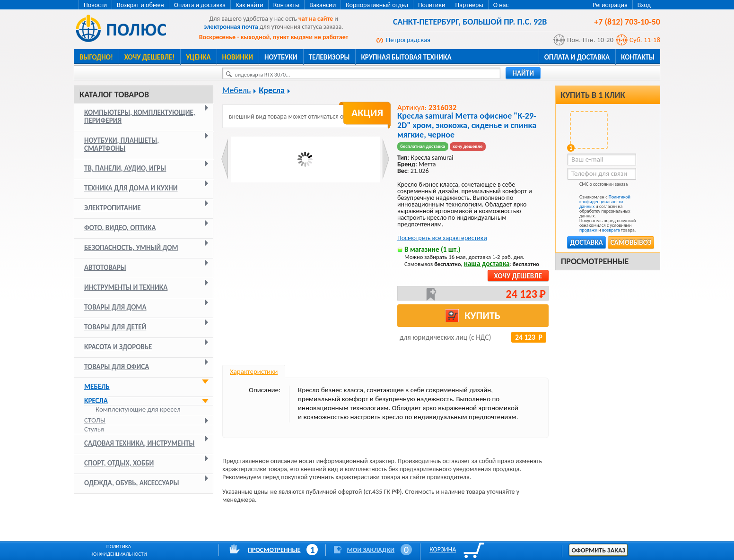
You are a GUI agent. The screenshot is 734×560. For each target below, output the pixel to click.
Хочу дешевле (518, 276)
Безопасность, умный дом (131, 248)
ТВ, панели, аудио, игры (125, 168)
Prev (225, 159)
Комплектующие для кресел (138, 409)
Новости (95, 5)
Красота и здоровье (118, 347)
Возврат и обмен (140, 5)
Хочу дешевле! (149, 57)
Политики (432, 5)
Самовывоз (631, 242)
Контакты (287, 5)
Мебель (97, 387)
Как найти (249, 5)
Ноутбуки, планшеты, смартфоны (122, 144)
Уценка (198, 57)
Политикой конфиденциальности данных (605, 202)
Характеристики (254, 371)
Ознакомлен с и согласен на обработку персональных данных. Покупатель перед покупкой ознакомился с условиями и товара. (602, 214)
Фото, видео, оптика (120, 228)
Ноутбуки (281, 57)
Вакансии (323, 5)
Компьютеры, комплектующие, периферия (140, 116)
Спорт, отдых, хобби (119, 463)
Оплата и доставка (200, 5)
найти (523, 73)
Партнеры (469, 5)
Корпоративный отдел (377, 5)
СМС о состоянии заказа (598, 186)
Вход (644, 5)
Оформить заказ (598, 550)
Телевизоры (329, 57)
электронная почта (231, 27)
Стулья (94, 429)
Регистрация (610, 5)
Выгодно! (96, 57)
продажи (588, 230)
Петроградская (408, 40)
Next (386, 159)
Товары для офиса (117, 367)
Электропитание (113, 208)
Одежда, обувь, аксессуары (132, 483)
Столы (95, 420)
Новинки (238, 57)
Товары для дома (115, 307)
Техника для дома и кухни (131, 188)
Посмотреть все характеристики (442, 238)
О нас (501, 5)
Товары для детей (115, 327)
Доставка (586, 242)
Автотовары (105, 267)
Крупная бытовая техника (406, 57)
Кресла (96, 401)
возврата (611, 230)
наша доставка (487, 264)
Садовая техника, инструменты (140, 443)
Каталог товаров (114, 95)
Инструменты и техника (126, 287)
